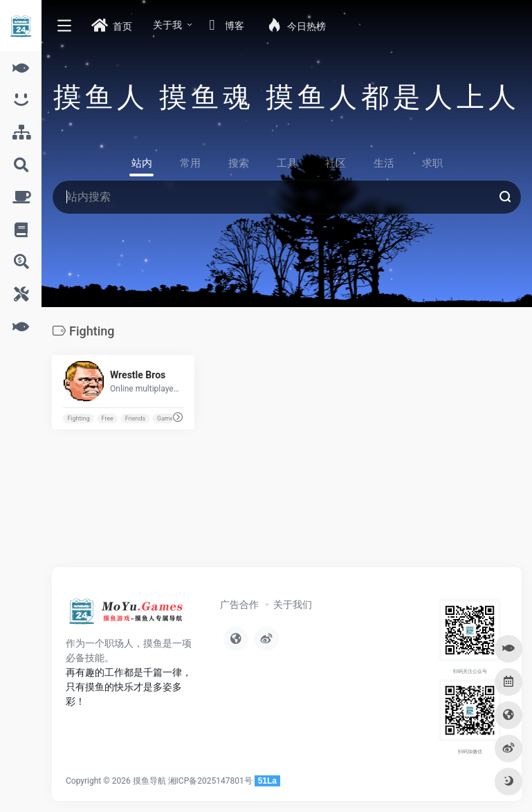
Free (108, 418)
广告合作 (239, 605)
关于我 (167, 25)
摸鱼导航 (149, 781)
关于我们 (293, 605)
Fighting (78, 418)
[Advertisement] (231, 511)
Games (167, 418)
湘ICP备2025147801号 (210, 781)
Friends (136, 418)
